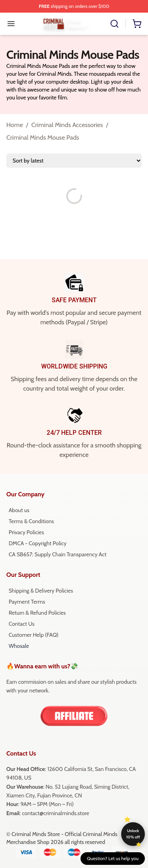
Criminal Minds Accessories (67, 125)
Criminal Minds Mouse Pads (43, 137)
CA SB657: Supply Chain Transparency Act (58, 554)
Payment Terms (27, 602)
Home (15, 125)
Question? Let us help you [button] (113, 858)
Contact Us (22, 624)
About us (19, 510)
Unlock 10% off (133, 834)
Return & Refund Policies (37, 613)
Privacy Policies (26, 532)
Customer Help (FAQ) (34, 635)
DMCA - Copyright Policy (38, 543)
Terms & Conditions (31, 521)
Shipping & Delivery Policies (41, 591)
